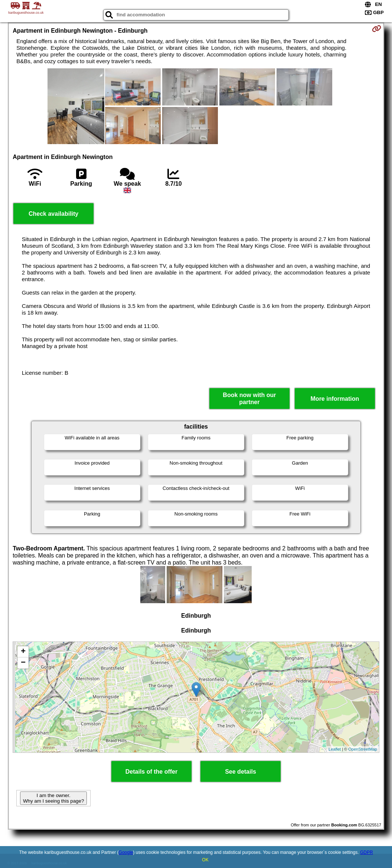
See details (241, 772)
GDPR (367, 852)
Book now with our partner (249, 399)
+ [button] (23, 652)
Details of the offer (151, 772)
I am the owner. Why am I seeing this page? (53, 798)
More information (335, 399)
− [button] (23, 663)
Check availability (53, 214)
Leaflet (335, 749)
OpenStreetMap (363, 749)
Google (126, 852)
